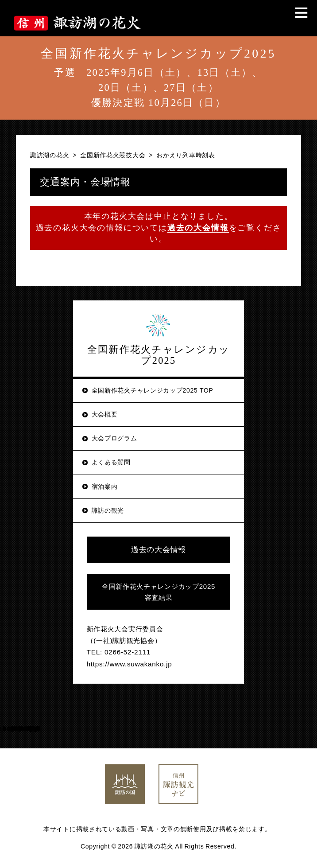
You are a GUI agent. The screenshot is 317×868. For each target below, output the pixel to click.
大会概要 (105, 414)
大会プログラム (114, 438)
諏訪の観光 (108, 510)
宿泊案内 (105, 487)
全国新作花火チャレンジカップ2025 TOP (153, 390)
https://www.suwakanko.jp (130, 664)
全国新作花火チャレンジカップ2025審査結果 (158, 592)
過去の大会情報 (158, 550)
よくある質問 (111, 462)
